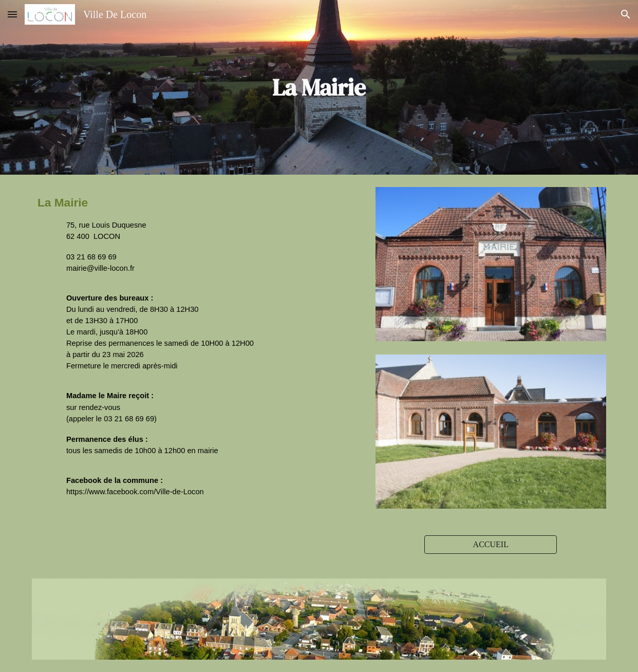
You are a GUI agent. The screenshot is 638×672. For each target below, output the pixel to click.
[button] (12, 14)
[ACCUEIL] (491, 545)
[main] (319, 88)
